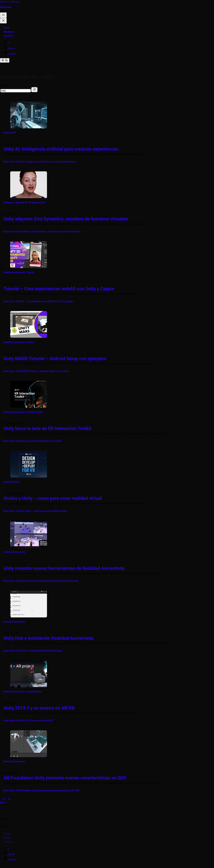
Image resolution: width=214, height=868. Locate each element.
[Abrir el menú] (3, 15)
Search (4, 85)
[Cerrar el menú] (3, 21)
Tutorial (30, 272)
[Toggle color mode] (5, 60)
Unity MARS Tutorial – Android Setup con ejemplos (55, 359)
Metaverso (9, 203)
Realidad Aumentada (14, 272)
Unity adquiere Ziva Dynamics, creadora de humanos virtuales (66, 219)
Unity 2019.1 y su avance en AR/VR (39, 708)
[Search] (34, 90)
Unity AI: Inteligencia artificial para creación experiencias (61, 149)
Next (4, 803)
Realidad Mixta (34, 692)
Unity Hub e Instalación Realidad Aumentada (48, 638)
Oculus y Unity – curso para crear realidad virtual (53, 498)
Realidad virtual (37, 203)
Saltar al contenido (10, 2)
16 (9, 799)
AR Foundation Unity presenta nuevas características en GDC (65, 778)
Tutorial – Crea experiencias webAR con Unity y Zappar (59, 289)
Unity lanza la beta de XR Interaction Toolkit (47, 428)
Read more (39, 162)
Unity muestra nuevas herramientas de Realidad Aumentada (64, 568)
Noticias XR (10, 133)
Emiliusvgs (6, 7)
